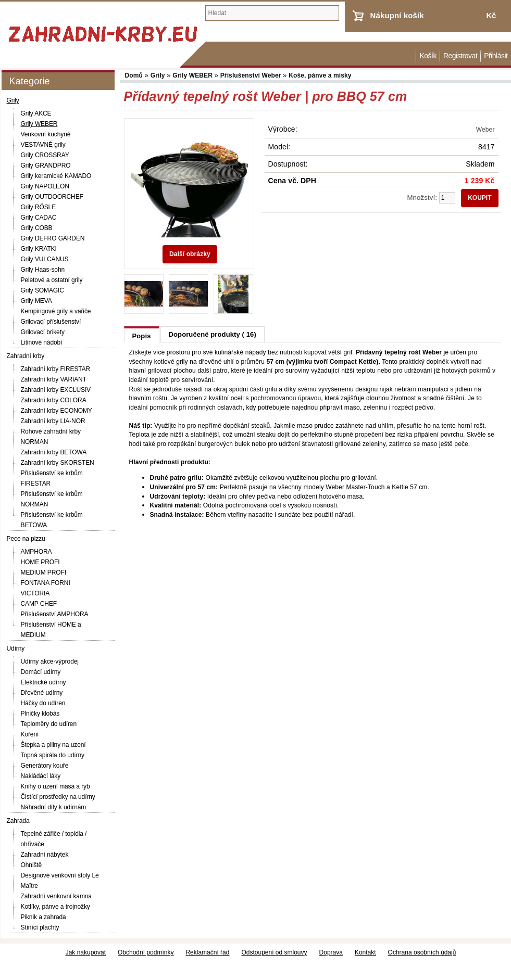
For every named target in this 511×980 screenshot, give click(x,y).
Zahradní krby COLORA (54, 400)
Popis (142, 336)
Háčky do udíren (43, 703)
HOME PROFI (40, 562)
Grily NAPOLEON (45, 186)
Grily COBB (37, 228)
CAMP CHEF (39, 604)
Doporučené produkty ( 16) (213, 334)
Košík (428, 56)
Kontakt (365, 952)
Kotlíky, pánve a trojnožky (55, 907)
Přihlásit (496, 56)
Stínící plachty (40, 927)
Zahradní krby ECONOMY (57, 411)
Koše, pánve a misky (320, 75)
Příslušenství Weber (252, 75)
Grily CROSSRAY (45, 155)
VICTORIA (35, 593)
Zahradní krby (26, 356)
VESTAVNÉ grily (43, 145)
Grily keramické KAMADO (56, 176)
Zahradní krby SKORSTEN (58, 463)
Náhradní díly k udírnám (54, 807)
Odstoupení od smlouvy (274, 952)
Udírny (16, 648)
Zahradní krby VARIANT (54, 379)
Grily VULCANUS (45, 259)
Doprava (331, 952)
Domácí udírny (41, 672)
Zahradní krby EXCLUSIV (56, 390)
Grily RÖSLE (39, 207)
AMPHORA (36, 552)
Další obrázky (190, 254)
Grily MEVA (36, 301)
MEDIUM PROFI (43, 572)
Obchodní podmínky (146, 952)
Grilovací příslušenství (51, 322)
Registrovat (460, 56)
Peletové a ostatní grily (52, 280)
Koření (30, 734)
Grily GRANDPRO (46, 166)
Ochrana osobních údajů (422, 952)
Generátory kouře (45, 766)
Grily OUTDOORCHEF (52, 197)
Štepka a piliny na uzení (53, 745)
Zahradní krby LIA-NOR (53, 421)
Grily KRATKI (39, 249)
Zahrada (18, 821)
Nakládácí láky (41, 776)
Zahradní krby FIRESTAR (56, 369)
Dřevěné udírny (42, 693)
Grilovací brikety (43, 332)
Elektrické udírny (43, 682)
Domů (410, 56)
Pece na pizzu (26, 539)
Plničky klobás (40, 714)
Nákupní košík (397, 15)
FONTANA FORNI (46, 583)
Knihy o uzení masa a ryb (55, 786)
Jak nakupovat (86, 952)
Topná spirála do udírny (53, 755)
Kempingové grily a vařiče (56, 311)
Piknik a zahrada (43, 917)
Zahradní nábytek (45, 855)
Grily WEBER (39, 124)
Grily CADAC (39, 218)
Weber (485, 130)
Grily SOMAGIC (42, 290)
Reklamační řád (207, 952)
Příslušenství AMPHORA (55, 614)
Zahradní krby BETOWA (54, 452)
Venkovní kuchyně (46, 134)
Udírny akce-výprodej (50, 661)
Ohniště (32, 865)
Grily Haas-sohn (43, 270)
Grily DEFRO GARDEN (53, 238)
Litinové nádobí (42, 342)
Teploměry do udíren (49, 724)
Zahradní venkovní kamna (56, 896)
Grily (13, 100)
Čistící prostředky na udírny (58, 797)
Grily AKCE (36, 113)
